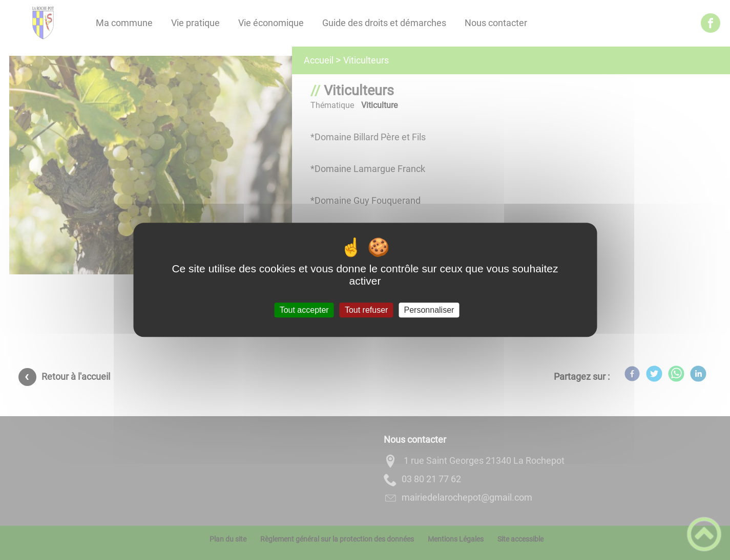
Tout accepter (304, 310)
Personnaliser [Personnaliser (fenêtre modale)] (429, 310)
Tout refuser (366, 310)
